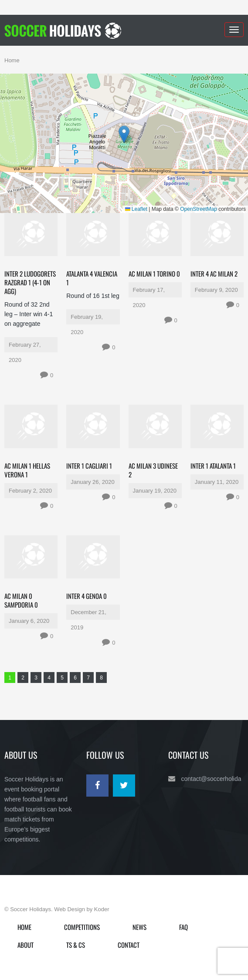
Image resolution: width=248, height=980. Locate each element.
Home (12, 60)
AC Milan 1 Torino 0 (154, 274)
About (25, 945)
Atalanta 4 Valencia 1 (92, 278)
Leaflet (136, 209)
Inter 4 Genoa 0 (87, 596)
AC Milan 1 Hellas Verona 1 (27, 470)
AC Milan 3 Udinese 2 (153, 470)
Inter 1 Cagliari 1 (89, 466)
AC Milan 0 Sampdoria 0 (21, 600)
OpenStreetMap (199, 209)
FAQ (183, 927)
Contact (129, 945)
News (139, 927)
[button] (124, 134)
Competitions (82, 927)
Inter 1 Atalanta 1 (213, 466)
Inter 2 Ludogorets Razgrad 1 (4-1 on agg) (30, 282)
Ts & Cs (76, 945)
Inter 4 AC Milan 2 (214, 274)
